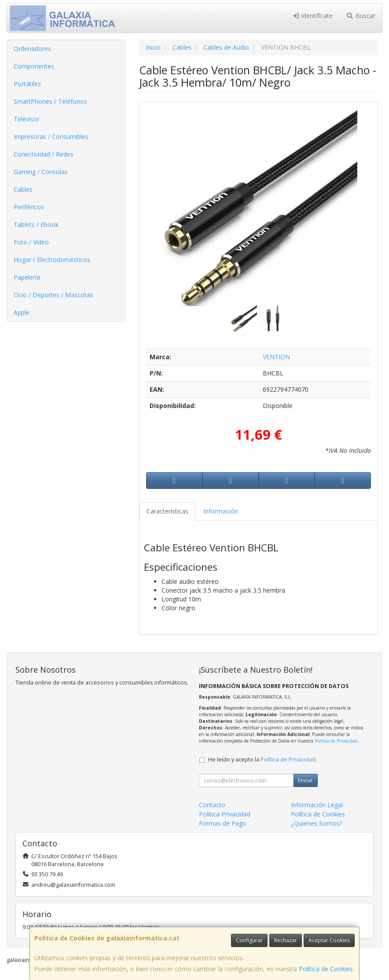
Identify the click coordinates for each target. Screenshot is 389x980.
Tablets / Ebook (36, 224)
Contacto (212, 805)
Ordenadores (32, 49)
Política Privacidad (225, 814)
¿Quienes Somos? (316, 823)
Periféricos (29, 207)
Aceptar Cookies (329, 940)
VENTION (276, 357)
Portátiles (27, 84)
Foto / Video (31, 242)
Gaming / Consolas (41, 172)
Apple (22, 312)
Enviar (305, 780)
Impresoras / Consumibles (51, 137)
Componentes (34, 66)
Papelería (27, 277)
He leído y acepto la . (262, 760)
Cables (23, 189)
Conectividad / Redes (44, 154)
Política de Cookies (326, 969)
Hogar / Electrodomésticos (52, 260)
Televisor (27, 119)
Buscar (361, 16)
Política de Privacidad (336, 741)
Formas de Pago (223, 823)
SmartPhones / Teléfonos (50, 101)
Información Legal (317, 805)
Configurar (249, 940)
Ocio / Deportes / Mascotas (53, 295)
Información (221, 511)
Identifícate (312, 16)
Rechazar (286, 940)
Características (167, 511)
